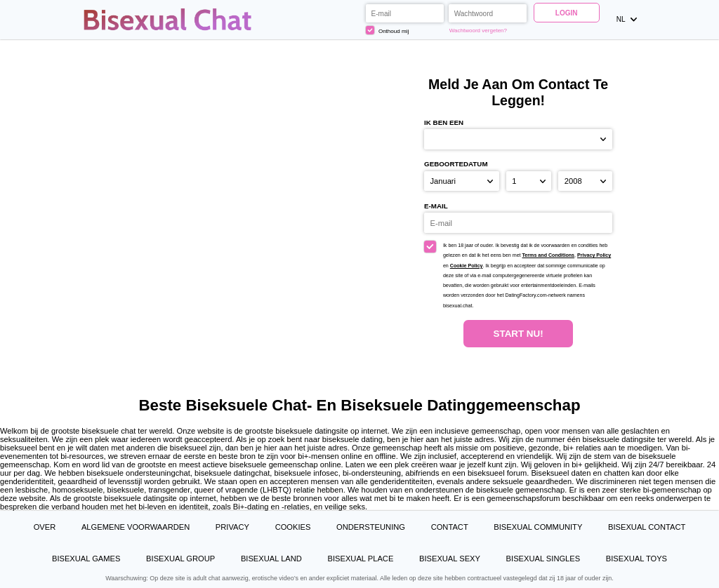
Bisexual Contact (647, 527)
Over (45, 527)
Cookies (293, 527)
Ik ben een (444, 122)
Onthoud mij (387, 30)
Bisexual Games (86, 559)
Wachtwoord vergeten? (478, 31)
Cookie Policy (467, 266)
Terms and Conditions (549, 255)
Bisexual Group (180, 559)
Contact (450, 527)
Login (567, 13)
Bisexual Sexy (450, 559)
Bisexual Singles (543, 559)
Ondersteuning (371, 527)
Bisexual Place (361, 559)
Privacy (232, 527)
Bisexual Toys (636, 559)
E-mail (436, 206)
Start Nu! (519, 334)
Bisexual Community (538, 527)
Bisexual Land (271, 559)
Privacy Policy (594, 255)
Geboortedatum (456, 164)
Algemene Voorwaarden (136, 527)
